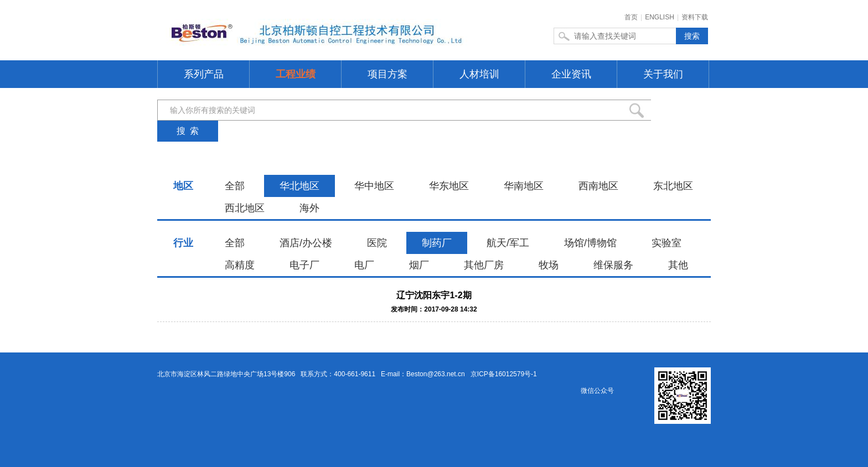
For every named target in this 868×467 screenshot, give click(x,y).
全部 (235, 186)
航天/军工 (508, 243)
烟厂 (419, 265)
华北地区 (299, 186)
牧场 (549, 265)
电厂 (364, 265)
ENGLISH (660, 17)
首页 (631, 17)
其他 (678, 265)
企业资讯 (571, 74)
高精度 (240, 265)
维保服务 (613, 265)
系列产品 (204, 74)
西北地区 (245, 208)
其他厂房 (484, 265)
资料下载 (695, 17)
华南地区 (524, 186)
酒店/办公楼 (306, 243)
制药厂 (437, 243)
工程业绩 (296, 74)
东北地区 (673, 186)
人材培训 (479, 74)
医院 (377, 243)
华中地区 (374, 186)
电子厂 (304, 265)
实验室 (666, 243)
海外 (309, 208)
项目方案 (387, 74)
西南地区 (598, 186)
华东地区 (449, 186)
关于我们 (663, 74)
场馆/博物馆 (590, 243)
